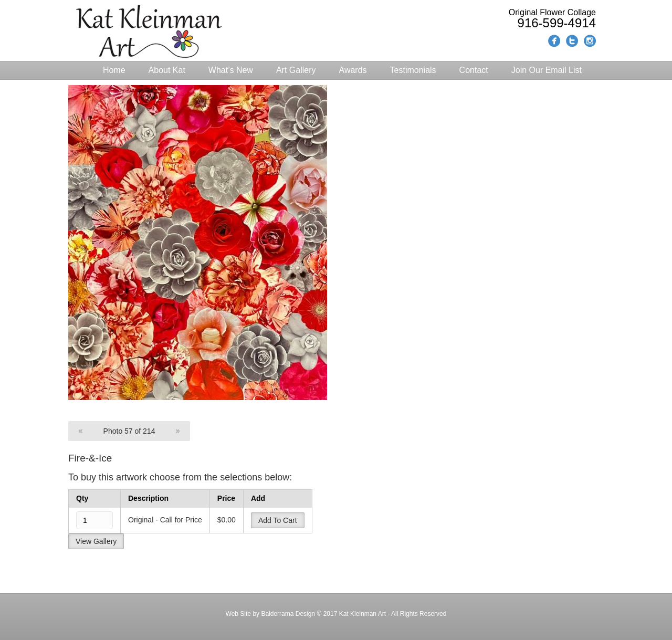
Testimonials (413, 70)
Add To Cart (278, 520)
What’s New (231, 70)
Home (114, 70)
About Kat (167, 70)
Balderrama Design (287, 614)
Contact (474, 70)
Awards (353, 70)
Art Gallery (296, 70)
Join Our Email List (547, 70)
